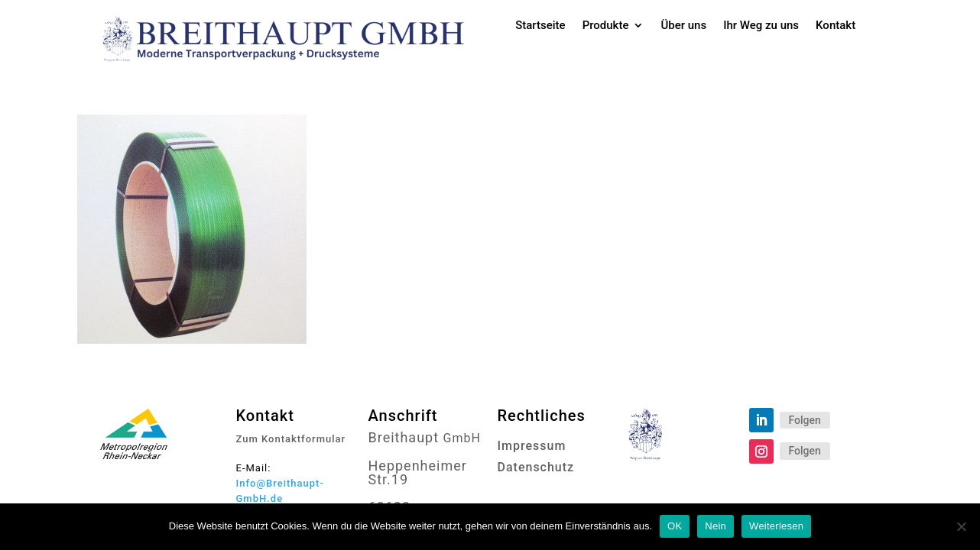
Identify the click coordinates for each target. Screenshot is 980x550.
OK (675, 526)
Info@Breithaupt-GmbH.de (280, 491)
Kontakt (836, 26)
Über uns (683, 26)
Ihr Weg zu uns (761, 26)
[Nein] (961, 526)
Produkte (606, 26)
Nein (716, 526)
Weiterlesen (776, 526)
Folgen (805, 420)
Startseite (540, 26)
